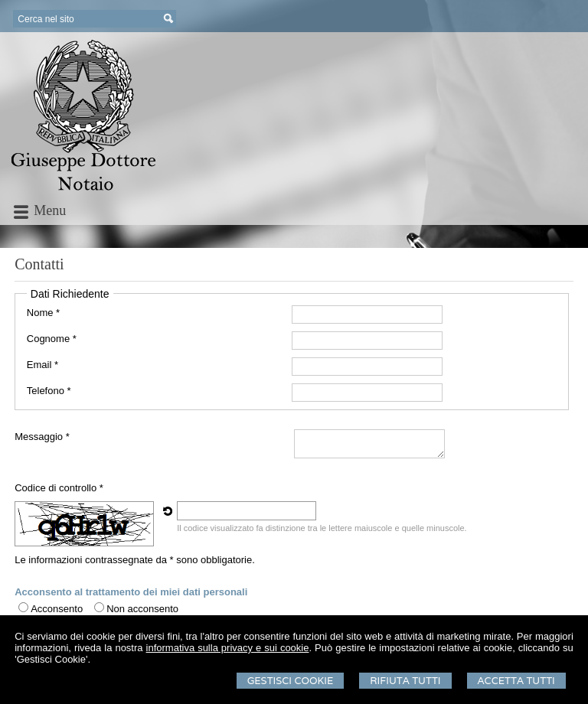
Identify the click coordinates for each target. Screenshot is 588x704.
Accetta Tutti (516, 681)
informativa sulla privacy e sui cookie (228, 648)
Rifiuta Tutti (405, 681)
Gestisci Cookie (291, 681)
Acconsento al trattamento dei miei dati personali (131, 592)
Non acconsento (142, 609)
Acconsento (57, 609)
